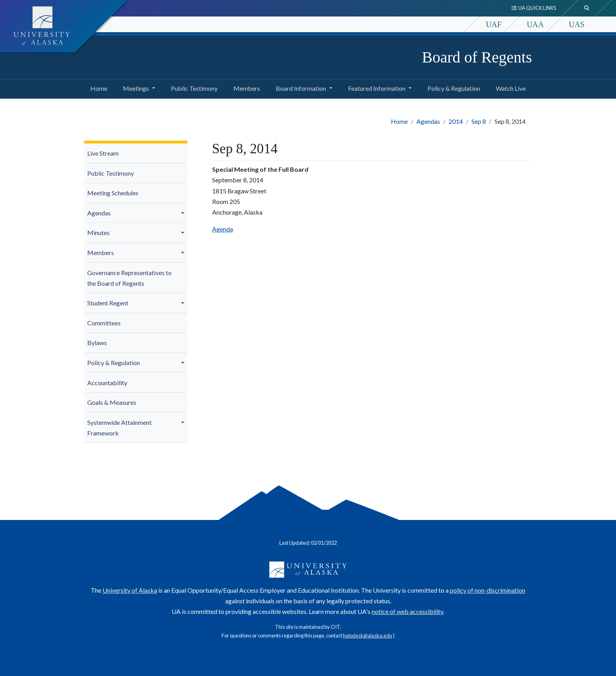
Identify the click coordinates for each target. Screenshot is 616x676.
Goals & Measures (112, 402)
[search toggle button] (587, 8)
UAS (577, 24)
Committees (104, 323)
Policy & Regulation (452, 87)
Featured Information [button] (377, 88)
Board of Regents (477, 57)
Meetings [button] (136, 88)
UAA (535, 24)
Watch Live (509, 87)
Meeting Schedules (113, 193)
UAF (494, 24)
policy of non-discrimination (488, 590)
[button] (184, 213)
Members (245, 87)
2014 (456, 121)
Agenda (223, 229)
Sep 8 (479, 121)
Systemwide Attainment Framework (119, 428)
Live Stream (103, 153)
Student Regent (108, 303)
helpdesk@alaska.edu (368, 636)
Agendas (428, 121)
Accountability (107, 383)
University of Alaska (130, 590)
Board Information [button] (301, 88)
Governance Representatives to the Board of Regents (129, 278)
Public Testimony (193, 87)
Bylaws (97, 343)
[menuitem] (136, 153)
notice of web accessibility (407, 611)
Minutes (98, 232)
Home (97, 87)
